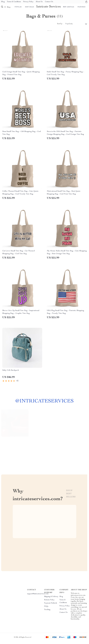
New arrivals (69, 7)
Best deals (29, 7)
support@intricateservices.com (38, 596)
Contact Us (49, 2)
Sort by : (60, 26)
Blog (3, 2)
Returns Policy (49, 602)
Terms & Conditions (14, 2)
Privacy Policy (28, 2)
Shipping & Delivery (51, 599)
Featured (81, 7)
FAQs (46, 609)
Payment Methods (51, 606)
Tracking (47, 612)
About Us (39, 2)
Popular (18, 7)
